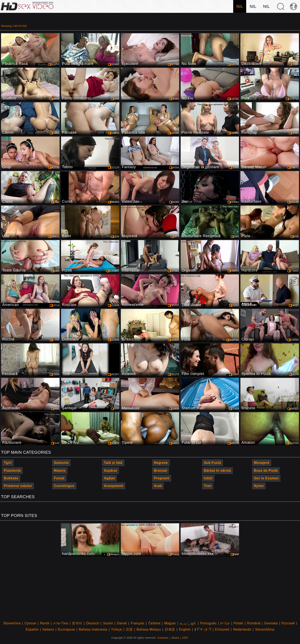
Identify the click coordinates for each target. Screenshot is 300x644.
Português (208, 623)
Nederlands (242, 629)
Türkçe (117, 629)
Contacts (163, 638)
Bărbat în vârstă (217, 471)
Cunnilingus (64, 486)
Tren (208, 486)
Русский (288, 623)
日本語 (170, 629)
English (185, 629)
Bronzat (161, 471)
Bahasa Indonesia (93, 629)
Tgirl (8, 463)
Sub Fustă (212, 463)
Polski (238, 623)
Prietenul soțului (18, 486)
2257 (185, 638)
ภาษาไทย (61, 623)
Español (32, 629)
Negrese (161, 463)
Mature (60, 471)
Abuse (175, 638)
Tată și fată (113, 463)
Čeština (154, 623)
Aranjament (114, 486)
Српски (30, 623)
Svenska (271, 623)
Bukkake (11, 478)
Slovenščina (265, 629)
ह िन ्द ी (203, 629)
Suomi (108, 623)
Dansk (122, 623)
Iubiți (208, 478)
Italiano (48, 629)
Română (254, 623)
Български (66, 629)
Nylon (259, 486)
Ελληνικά (222, 629)
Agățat (109, 478)
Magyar (170, 623)
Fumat (59, 478)
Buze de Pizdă (266, 471)
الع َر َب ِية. (188, 623)
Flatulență (12, 471)
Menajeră (262, 463)
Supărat (111, 471)
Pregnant (162, 478)
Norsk (45, 623)
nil (240, 6)
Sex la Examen (266, 478)
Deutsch (93, 623)
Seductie (61, 463)
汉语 (129, 629)
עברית (225, 623)
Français (138, 623)
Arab (158, 486)
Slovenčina (12, 623)
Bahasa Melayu (149, 629)
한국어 (77, 623)
